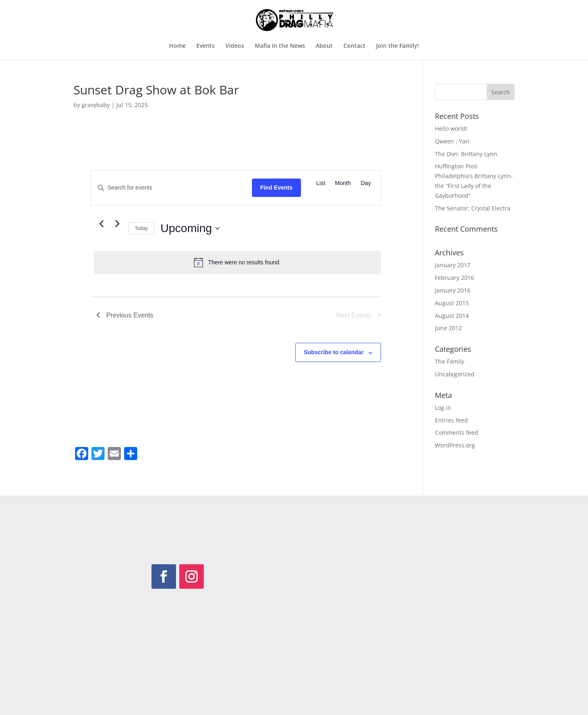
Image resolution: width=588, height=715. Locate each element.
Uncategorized (455, 374)
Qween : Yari (452, 141)
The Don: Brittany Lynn (466, 154)
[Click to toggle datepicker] (190, 228)
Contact (354, 46)
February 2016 (454, 278)
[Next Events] (117, 223)
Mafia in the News (280, 46)
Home (177, 46)
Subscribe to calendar (334, 352)
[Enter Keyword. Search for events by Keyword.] (171, 188)
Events (206, 46)
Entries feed (451, 420)
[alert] (237, 262)
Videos (235, 46)
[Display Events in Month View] (343, 183)
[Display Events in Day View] (366, 183)
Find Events (276, 188)
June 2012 (448, 328)
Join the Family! (398, 46)
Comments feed (457, 432)
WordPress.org (455, 445)
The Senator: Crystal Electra (473, 208)
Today (141, 228)
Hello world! (451, 128)
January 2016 (453, 290)
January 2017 (453, 265)
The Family (450, 361)
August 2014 (452, 316)
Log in (443, 408)
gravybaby (96, 105)
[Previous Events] (101, 223)
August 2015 (452, 303)
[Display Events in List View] (321, 183)
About (324, 46)
